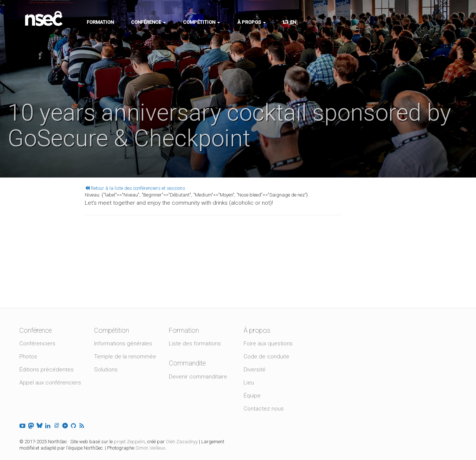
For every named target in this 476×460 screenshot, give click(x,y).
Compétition (202, 22)
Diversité (255, 370)
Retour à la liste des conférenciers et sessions (135, 188)
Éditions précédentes (46, 370)
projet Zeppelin (129, 442)
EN (290, 22)
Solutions (106, 370)
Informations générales (123, 344)
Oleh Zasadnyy (182, 442)
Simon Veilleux (150, 448)
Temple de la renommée (125, 357)
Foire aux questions (268, 344)
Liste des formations (195, 344)
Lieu (249, 383)
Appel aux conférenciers (50, 383)
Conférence (148, 22)
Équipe (252, 396)
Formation (100, 22)
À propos (252, 22)
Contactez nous (264, 409)
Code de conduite (266, 357)
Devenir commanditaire (198, 377)
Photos (28, 357)
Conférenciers (37, 344)
